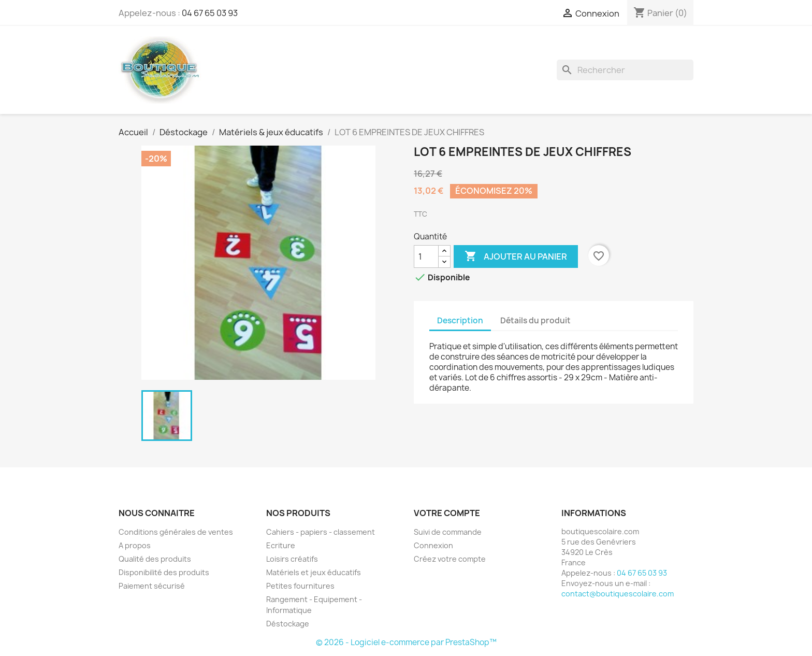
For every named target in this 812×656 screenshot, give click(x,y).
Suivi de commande (448, 532)
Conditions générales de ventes (176, 532)
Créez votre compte (450, 559)
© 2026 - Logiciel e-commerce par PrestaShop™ (406, 642)
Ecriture (281, 545)
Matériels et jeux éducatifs (314, 572)
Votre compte (447, 513)
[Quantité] (426, 256)
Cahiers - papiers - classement (321, 532)
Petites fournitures (300, 586)
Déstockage (288, 624)
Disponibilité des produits (164, 572)
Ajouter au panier (516, 256)
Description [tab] (460, 320)
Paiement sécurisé (152, 586)
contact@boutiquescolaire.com (618, 594)
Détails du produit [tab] (535, 320)
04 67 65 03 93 (210, 13)
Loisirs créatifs (292, 559)
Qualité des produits (155, 559)
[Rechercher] (625, 70)
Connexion (433, 545)
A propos (135, 545)
